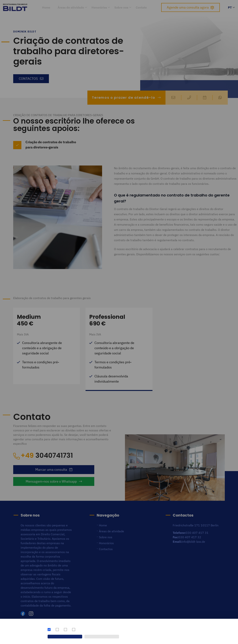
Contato (141, 7)
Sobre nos (121, 7)
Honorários (99, 7)
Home (46, 7)
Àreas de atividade (71, 7)
